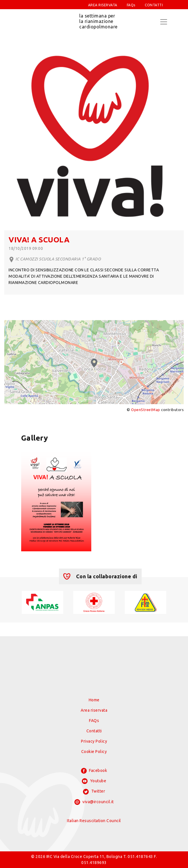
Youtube (94, 781)
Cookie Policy (94, 752)
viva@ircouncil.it (94, 802)
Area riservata (94, 710)
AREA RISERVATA (103, 5)
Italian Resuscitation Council (94, 821)
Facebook (94, 771)
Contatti (94, 731)
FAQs (131, 5)
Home (94, 700)
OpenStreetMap (146, 410)
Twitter (94, 792)
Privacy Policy (94, 741)
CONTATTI (154, 5)
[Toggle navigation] (164, 22)
